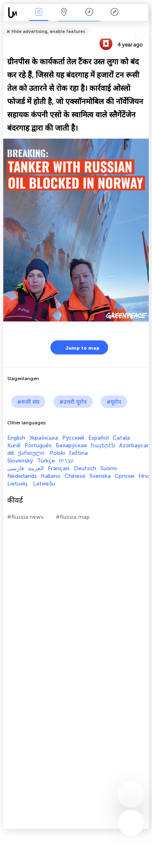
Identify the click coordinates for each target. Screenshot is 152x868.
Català (121, 438)
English (16, 438)
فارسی (16, 468)
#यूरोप (114, 402)
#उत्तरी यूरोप (73, 402)
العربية (36, 468)
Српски (125, 476)
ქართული (32, 453)
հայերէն (103, 445)
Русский (73, 438)
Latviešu (44, 484)
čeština (78, 453)
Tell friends (145, 26)
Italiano (51, 476)
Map (64, 13)
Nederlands (22, 476)
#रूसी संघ (28, 402)
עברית (66, 461)
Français (59, 468)
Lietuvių (18, 484)
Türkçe (46, 461)
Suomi (108, 468)
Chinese (75, 476)
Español (98, 438)
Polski (57, 453)
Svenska (100, 476)
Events (39, 13)
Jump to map (77, 347)
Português (38, 445)
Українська (44, 438)
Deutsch (85, 468)
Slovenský (20, 461)
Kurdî (14, 445)
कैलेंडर (89, 13)
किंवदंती (114, 13)
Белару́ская (71, 445)
